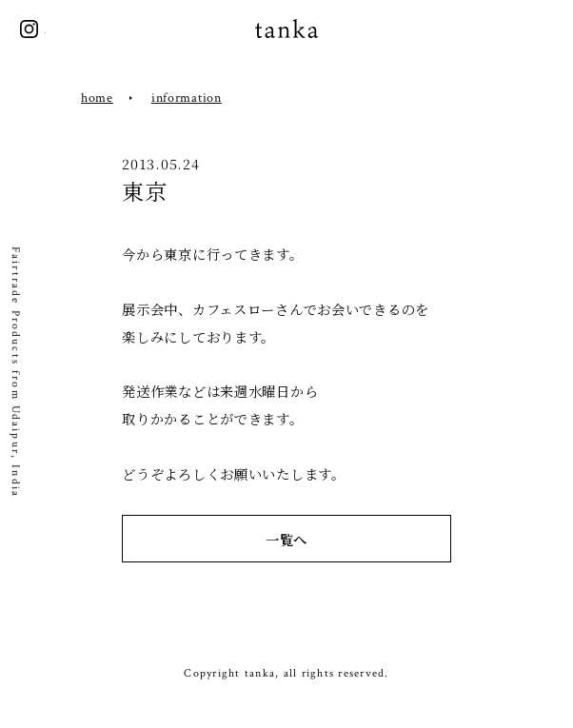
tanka (286, 29)
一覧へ (286, 539)
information (187, 98)
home (97, 98)
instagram (29, 29)
